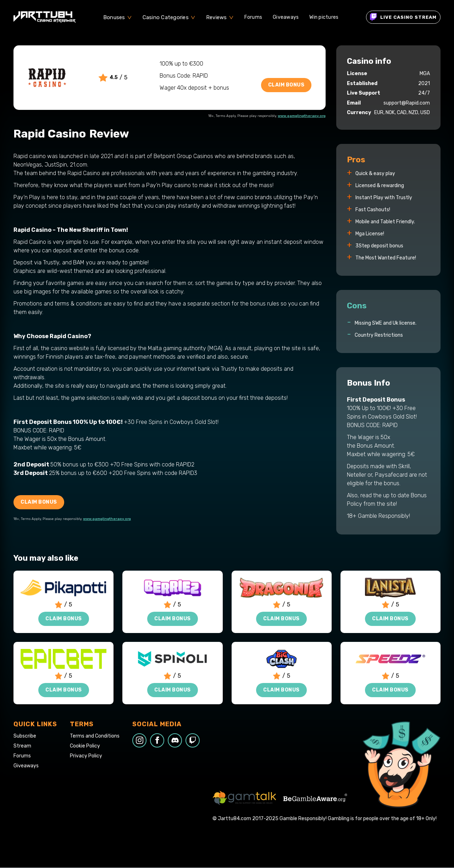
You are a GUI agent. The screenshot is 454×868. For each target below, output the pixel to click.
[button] (118, 17)
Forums (253, 17)
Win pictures (324, 17)
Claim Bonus (286, 85)
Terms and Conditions (95, 736)
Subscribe (25, 736)
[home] (45, 17)
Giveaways (286, 17)
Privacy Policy (86, 756)
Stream (22, 746)
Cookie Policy (85, 746)
